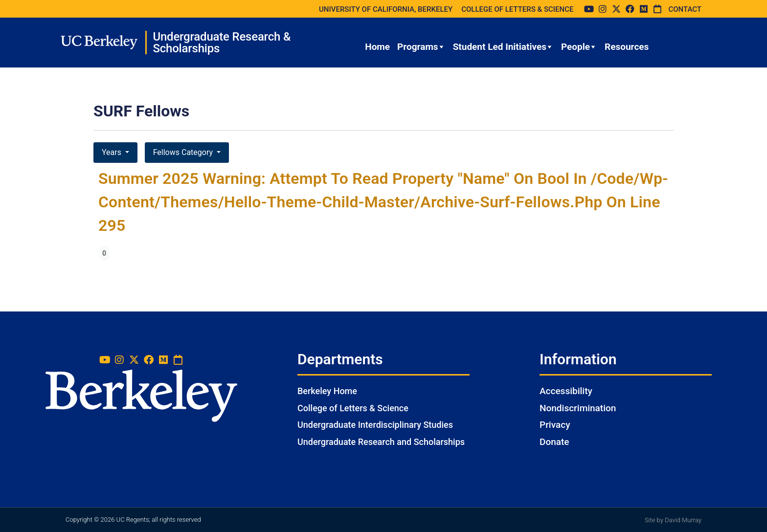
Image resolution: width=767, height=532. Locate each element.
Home (377, 47)
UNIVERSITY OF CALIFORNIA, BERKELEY (386, 9)
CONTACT (685, 9)
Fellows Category (184, 152)
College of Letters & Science (353, 408)
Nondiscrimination (578, 408)
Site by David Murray (673, 520)
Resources (627, 47)
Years (113, 152)
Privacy (555, 425)
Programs (421, 47)
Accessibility (566, 391)
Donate (554, 442)
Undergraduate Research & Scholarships (222, 43)
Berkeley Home (327, 391)
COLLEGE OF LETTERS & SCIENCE (517, 9)
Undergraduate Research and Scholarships (381, 442)
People (579, 47)
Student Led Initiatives (503, 47)
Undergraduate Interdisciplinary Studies (375, 425)
